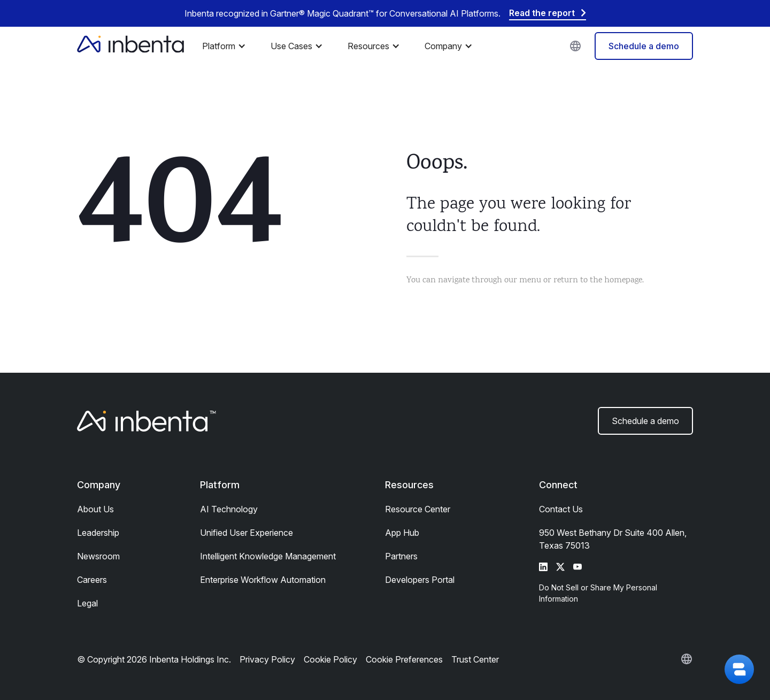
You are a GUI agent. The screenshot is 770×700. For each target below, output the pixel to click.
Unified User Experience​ (247, 533)
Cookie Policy (330, 659)
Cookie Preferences (404, 659)
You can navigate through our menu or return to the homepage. (525, 280)
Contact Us (561, 509)
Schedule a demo (644, 46)
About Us (95, 509)
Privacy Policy (267, 659)
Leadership (98, 533)
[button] (227, 46)
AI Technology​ (229, 509)
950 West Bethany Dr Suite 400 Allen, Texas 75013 (613, 539)
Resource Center (418, 509)
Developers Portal (420, 580)
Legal (87, 603)
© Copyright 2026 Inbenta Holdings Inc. (154, 659)
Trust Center (475, 659)
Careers (92, 580)
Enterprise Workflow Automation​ (263, 580)
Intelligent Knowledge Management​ (268, 556)
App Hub (402, 533)
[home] (130, 46)
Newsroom (98, 556)
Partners (401, 556)
